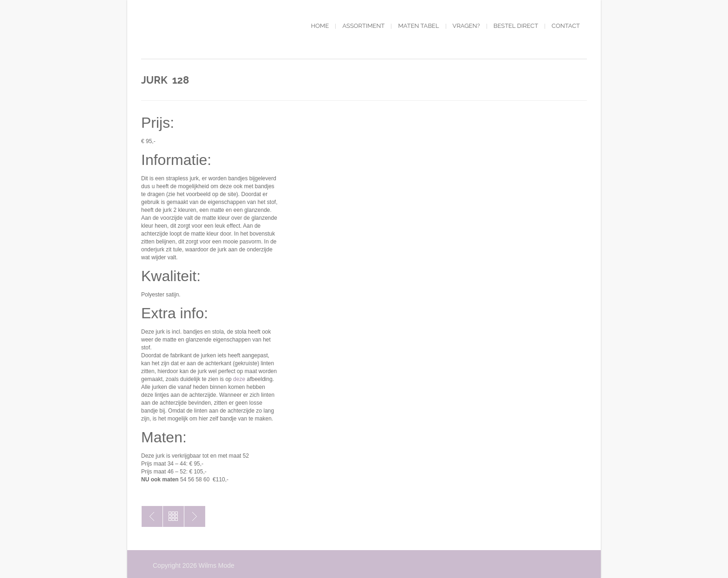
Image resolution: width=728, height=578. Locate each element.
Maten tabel (418, 26)
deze (239, 379)
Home (320, 26)
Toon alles (173, 516)
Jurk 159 (152, 516)
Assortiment (363, 26)
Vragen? (466, 26)
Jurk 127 (195, 516)
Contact (566, 26)
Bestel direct (516, 26)
